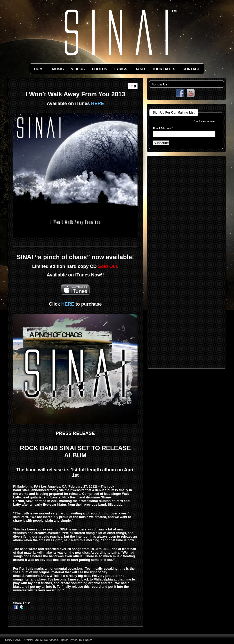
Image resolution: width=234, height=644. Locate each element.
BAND (140, 69)
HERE (98, 104)
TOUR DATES (164, 69)
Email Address (163, 128)
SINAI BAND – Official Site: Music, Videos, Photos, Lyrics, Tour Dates (49, 640)
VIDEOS (78, 69)
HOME (39, 69)
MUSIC (58, 69)
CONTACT (191, 69)
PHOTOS (99, 69)
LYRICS (121, 69)
